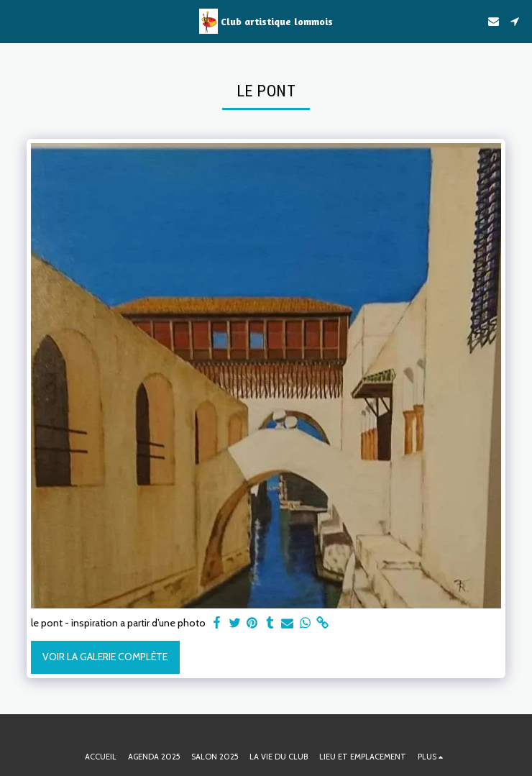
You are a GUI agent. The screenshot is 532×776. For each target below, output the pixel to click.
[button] (16, 21)
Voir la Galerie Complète (105, 657)
